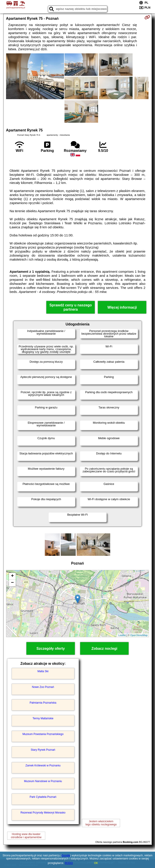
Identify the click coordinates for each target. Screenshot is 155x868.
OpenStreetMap (139, 635)
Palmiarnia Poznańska (43, 703)
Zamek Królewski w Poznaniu (43, 765)
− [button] (12, 583)
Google (66, 855)
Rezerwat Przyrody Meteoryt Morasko (43, 813)
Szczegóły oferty (51, 649)
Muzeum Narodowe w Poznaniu (43, 781)
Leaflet (122, 635)
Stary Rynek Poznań (43, 750)
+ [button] (12, 576)
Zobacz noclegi (104, 649)
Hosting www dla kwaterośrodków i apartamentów (26, 836)
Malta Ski (43, 671)
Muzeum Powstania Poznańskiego (43, 734)
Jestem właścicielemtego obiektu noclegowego (101, 823)
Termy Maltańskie (43, 718)
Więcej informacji (122, 307)
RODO (69, 863)
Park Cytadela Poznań (43, 797)
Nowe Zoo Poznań (43, 687)
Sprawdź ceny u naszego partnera (70, 307)
